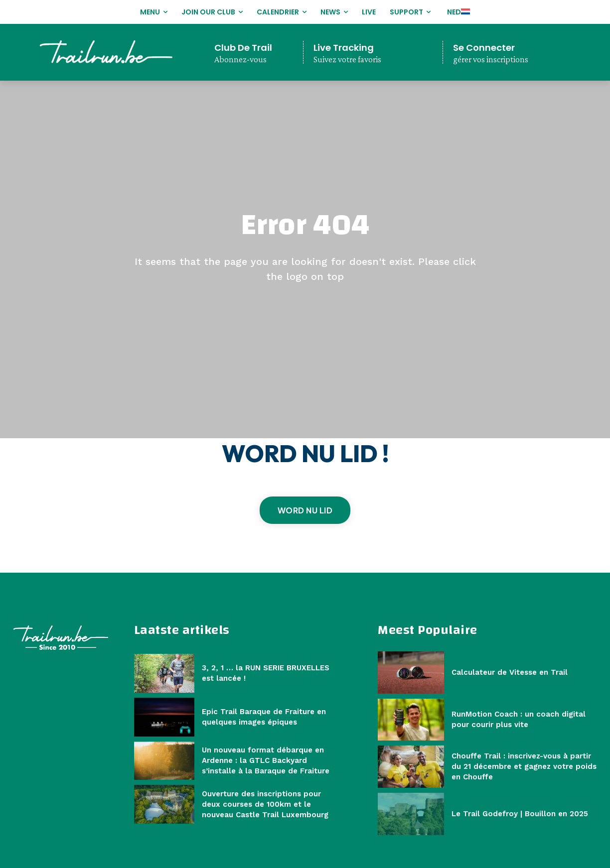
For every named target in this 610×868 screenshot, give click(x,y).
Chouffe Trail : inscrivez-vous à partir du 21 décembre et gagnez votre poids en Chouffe (524, 766)
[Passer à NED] (457, 12)
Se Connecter (484, 48)
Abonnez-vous (240, 59)
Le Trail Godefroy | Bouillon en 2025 (520, 814)
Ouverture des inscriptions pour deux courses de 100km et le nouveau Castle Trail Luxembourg (265, 804)
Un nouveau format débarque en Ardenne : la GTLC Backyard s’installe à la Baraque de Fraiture (266, 760)
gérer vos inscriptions (491, 59)
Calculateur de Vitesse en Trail (510, 672)
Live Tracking (344, 48)
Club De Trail (243, 48)
